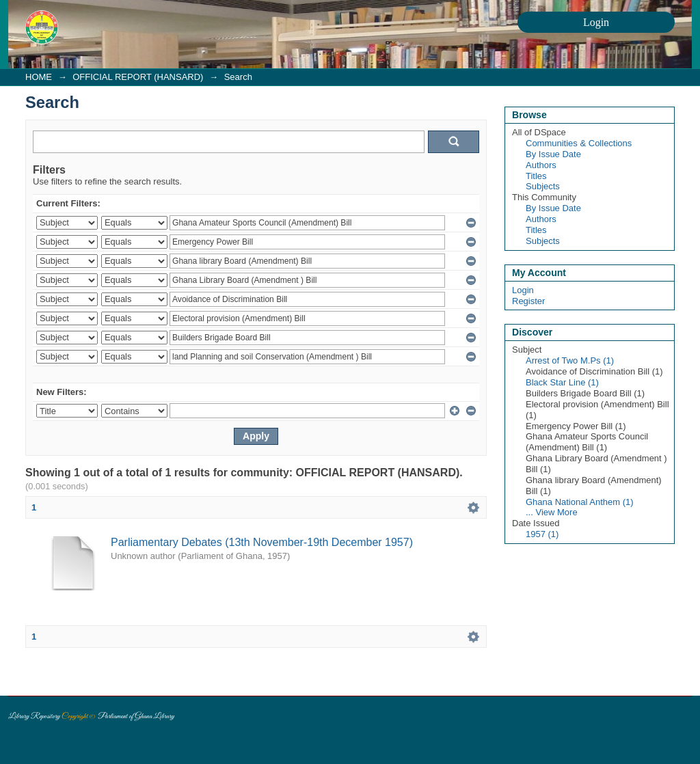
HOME (39, 77)
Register (528, 301)
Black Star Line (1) (562, 382)
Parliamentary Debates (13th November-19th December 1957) (262, 542)
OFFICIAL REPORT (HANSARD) (138, 77)
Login (523, 290)
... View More (552, 512)
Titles (536, 176)
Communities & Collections (579, 143)
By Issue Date (553, 154)
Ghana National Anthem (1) (580, 502)
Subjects (543, 186)
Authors (541, 165)
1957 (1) (542, 534)
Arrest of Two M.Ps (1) (570, 360)
